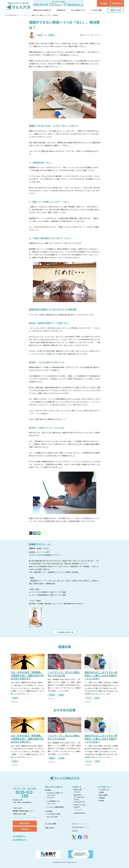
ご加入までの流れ (51, 795)
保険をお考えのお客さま (54, 787)
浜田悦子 (40, 35)
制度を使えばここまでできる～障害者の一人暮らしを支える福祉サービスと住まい (101, 675)
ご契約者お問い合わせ (80, 813)
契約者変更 (76, 799)
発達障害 (52, 695)
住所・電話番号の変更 (79, 797)
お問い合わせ (50, 828)
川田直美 (61, 695)
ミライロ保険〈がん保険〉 (54, 814)
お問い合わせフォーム (75, 4)
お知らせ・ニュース (79, 824)
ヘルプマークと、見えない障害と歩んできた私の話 (64, 674)
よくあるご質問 (50, 824)
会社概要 (101, 792)
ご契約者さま (77, 787)
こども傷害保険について (53, 801)
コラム (26, 15)
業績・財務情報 (103, 795)
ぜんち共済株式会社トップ (12, 15)
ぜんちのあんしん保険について (55, 793)
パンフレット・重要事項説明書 (55, 807)
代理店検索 (102, 798)
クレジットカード (78, 809)
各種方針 (75, 831)
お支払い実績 (50, 797)
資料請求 (104, 3)
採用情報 (101, 800)
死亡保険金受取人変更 (79, 802)
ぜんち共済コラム (19, 836)
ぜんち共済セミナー (20, 840)
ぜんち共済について (104, 787)
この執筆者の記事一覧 (65, 632)
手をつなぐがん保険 (52, 817)
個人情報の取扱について (81, 827)
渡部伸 (97, 698)
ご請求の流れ (77, 792)
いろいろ (89, 698)
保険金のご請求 (78, 789)
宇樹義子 (15, 698)
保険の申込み (117, 3)
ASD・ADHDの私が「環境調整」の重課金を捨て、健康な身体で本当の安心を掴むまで (27, 675)
